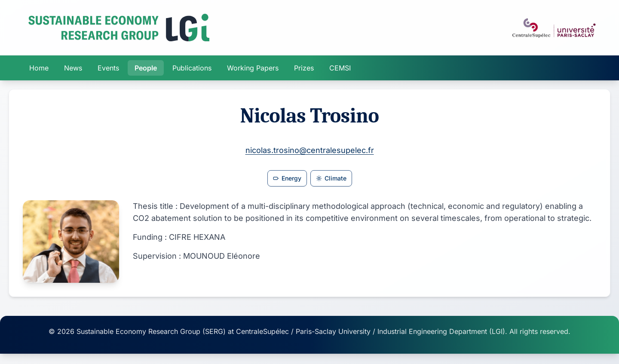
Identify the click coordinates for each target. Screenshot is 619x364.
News (73, 68)
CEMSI (340, 68)
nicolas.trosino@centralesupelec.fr (310, 150)
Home (39, 68)
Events (108, 68)
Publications (192, 68)
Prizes (304, 68)
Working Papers (253, 68)
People (146, 68)
